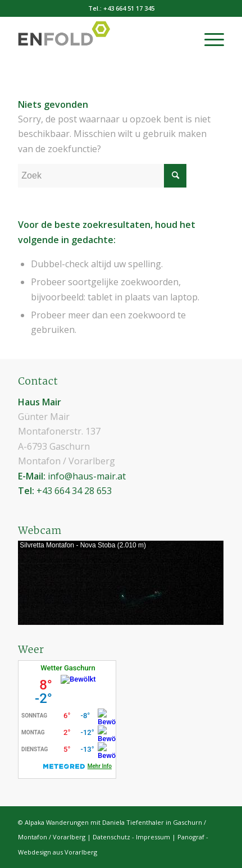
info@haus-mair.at (87, 476)
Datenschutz (111, 837)
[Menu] (209, 39)
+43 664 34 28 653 (74, 491)
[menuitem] (209, 39)
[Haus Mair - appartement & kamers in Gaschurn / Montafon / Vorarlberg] (100, 39)
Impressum (153, 837)
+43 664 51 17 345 (129, 8)
